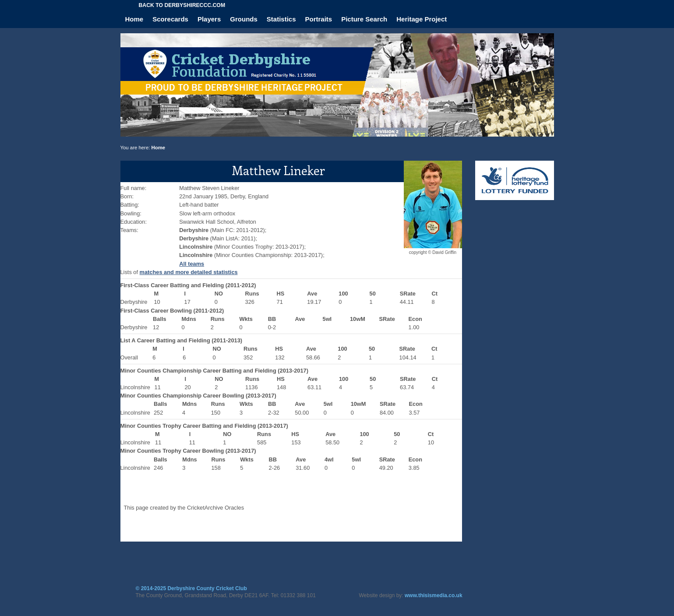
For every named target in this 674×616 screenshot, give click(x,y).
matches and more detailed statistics (189, 272)
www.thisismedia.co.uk (434, 595)
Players (209, 19)
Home (134, 19)
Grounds (244, 19)
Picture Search (364, 19)
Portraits (319, 19)
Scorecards (170, 19)
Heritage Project (422, 19)
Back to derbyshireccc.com (182, 5)
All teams (192, 264)
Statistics (281, 19)
